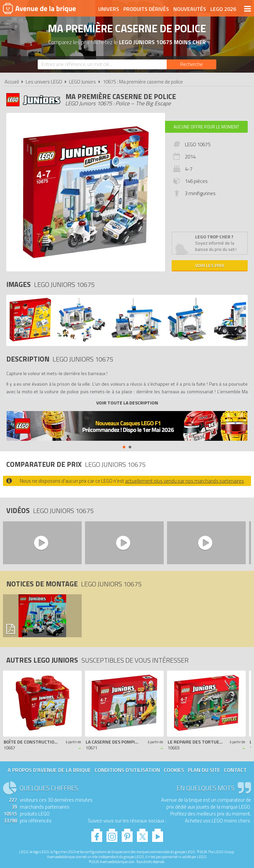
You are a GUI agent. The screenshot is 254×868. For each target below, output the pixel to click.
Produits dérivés (146, 9)
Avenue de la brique (39, 8)
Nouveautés (190, 9)
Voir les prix (210, 265)
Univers (109, 9)
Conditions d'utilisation (127, 770)
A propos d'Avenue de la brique (49, 770)
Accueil (12, 82)
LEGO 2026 (223, 9)
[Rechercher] (191, 64)
